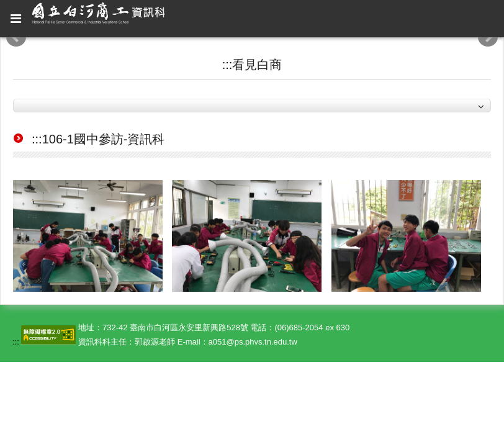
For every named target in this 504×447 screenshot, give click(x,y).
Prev (16, 37)
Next (488, 37)
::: (227, 65)
